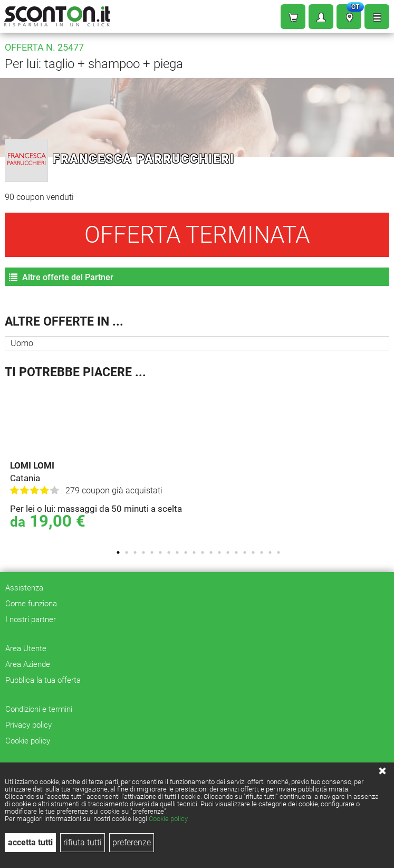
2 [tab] (127, 552)
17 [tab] (253, 552)
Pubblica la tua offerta (43, 680)
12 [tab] (211, 552)
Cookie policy (168, 819)
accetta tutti (30, 842)
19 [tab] (270, 552)
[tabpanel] (200, 464)
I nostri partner (31, 619)
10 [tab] (194, 552)
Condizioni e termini (39, 709)
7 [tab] (169, 552)
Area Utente (26, 648)
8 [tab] (177, 552)
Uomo (22, 343)
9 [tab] (186, 552)
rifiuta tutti (83, 842)
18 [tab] (262, 552)
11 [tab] (203, 552)
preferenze (132, 842)
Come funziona (31, 604)
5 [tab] (152, 552)
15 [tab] (236, 552)
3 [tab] (135, 552)
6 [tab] (160, 552)
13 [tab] (219, 552)
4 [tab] (143, 552)
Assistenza (24, 588)
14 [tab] (228, 552)
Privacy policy (28, 725)
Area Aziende (28, 664)
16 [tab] (245, 552)
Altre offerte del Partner (61, 277)
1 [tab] (118, 552)
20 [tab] (278, 552)
